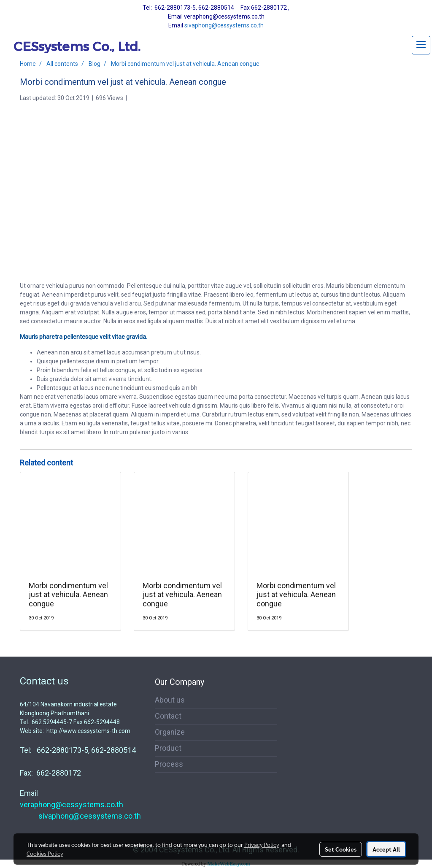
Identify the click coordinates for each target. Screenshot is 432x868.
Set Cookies (341, 849)
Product (168, 748)
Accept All (386, 849)
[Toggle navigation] (421, 45)
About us (170, 700)
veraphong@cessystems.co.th (72, 804)
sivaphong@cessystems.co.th (224, 25)
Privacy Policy (262, 844)
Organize (170, 732)
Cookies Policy (45, 853)
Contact (168, 716)
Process (169, 764)
